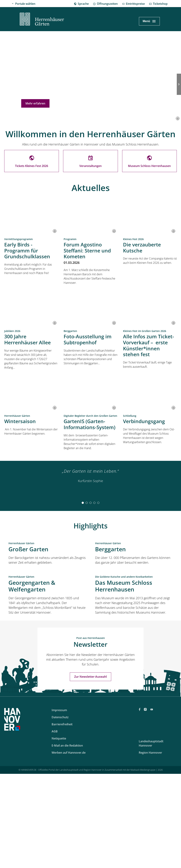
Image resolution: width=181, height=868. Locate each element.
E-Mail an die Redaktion (67, 860)
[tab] (83, 503)
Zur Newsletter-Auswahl (90, 792)
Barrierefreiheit (62, 839)
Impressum (59, 825)
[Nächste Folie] (179, 84)
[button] (178, 118)
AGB (55, 846)
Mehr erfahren (35, 103)
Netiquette (59, 853)
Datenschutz (60, 832)
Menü (146, 21)
